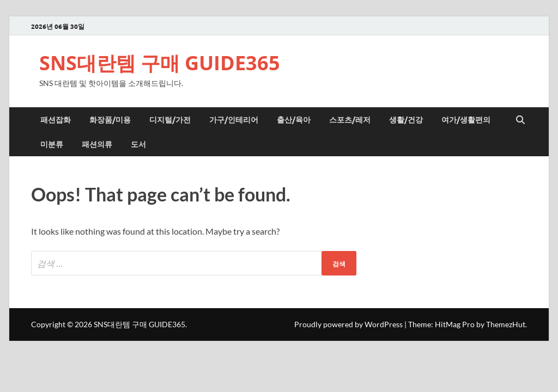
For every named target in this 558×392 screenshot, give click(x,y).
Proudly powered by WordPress (348, 324)
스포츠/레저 (350, 119)
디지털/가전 (170, 119)
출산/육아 (294, 119)
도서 (138, 144)
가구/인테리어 (234, 119)
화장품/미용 (110, 119)
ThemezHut (506, 324)
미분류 (52, 144)
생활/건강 (406, 119)
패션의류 (97, 144)
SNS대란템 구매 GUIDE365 (160, 63)
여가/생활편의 (466, 119)
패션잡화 (56, 119)
